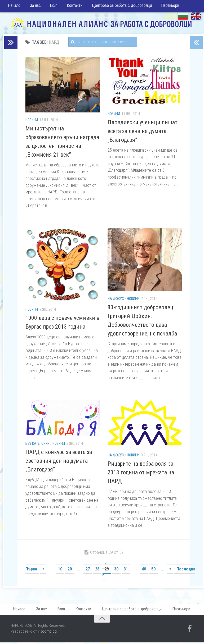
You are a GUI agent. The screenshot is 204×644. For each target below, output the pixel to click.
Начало (14, 6)
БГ (183, 17)
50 (153, 570)
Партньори (165, 6)
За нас (34, 6)
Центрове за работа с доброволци (117, 6)
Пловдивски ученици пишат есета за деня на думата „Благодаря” (143, 132)
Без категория (37, 445)
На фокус (116, 300)
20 (70, 570)
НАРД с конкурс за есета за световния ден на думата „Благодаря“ (59, 462)
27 (88, 570)
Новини (32, 121)
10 (60, 570)
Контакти (71, 6)
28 (97, 570)
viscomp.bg (47, 634)
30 (116, 570)
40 (144, 570)
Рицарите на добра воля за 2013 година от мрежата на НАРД (141, 474)
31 (126, 570)
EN (196, 17)
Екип (52, 6)
